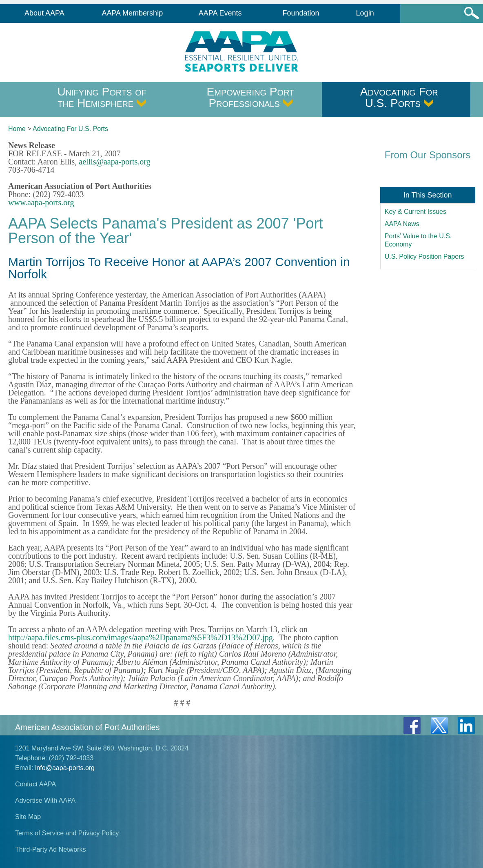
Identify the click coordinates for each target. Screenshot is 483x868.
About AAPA (44, 13)
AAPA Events (220, 13)
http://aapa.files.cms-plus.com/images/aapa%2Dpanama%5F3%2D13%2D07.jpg (141, 637)
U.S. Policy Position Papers (424, 256)
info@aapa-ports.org (65, 768)
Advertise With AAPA (45, 800)
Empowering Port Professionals (251, 97)
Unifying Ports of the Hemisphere (102, 97)
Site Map (28, 817)
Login (365, 13)
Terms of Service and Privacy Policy (67, 833)
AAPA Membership (132, 13)
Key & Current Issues (415, 212)
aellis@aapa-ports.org (114, 162)
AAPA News (402, 224)
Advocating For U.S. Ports (399, 97)
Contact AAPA (35, 784)
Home (17, 129)
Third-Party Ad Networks (50, 849)
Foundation (301, 13)
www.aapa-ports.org (41, 202)
